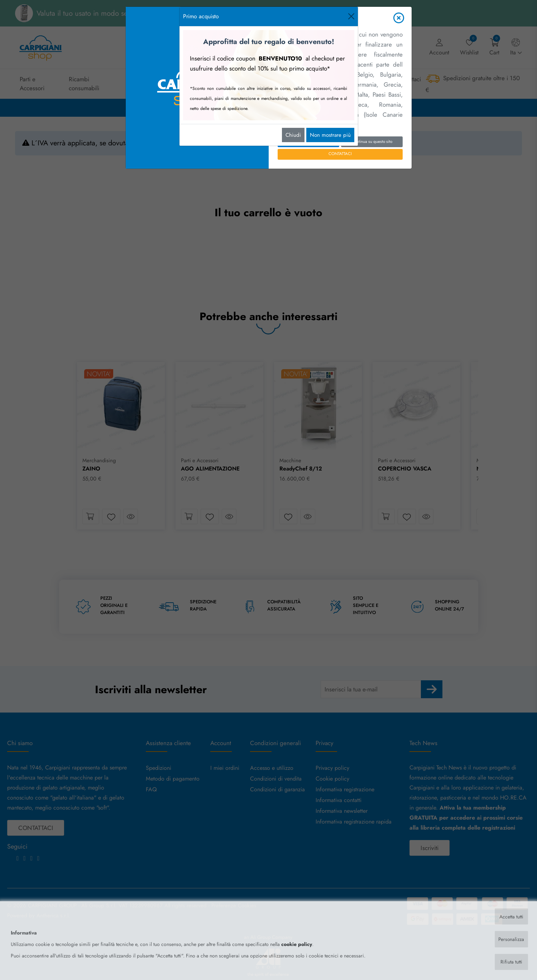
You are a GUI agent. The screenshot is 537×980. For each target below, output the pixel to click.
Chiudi (293, 135)
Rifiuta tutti (511, 962)
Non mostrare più (330, 135)
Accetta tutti (511, 916)
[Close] (351, 16)
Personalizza (511, 939)
